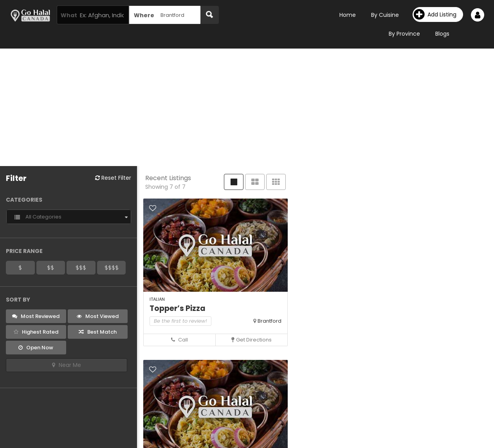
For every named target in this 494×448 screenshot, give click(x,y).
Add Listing (435, 14)
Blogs (442, 34)
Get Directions (252, 340)
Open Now (36, 348)
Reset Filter (113, 178)
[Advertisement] (247, 107)
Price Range (24, 251)
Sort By (18, 300)
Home (348, 15)
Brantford (270, 321)
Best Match (98, 332)
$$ (50, 267)
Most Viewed (98, 316)
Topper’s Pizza (178, 308)
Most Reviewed (36, 316)
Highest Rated (36, 332)
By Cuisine (385, 15)
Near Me (67, 365)
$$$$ (112, 267)
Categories (24, 200)
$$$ (81, 267)
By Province (404, 34)
